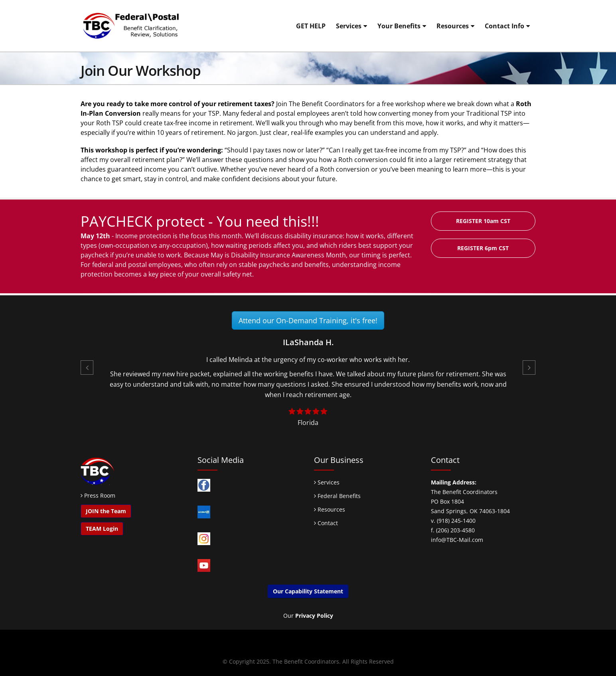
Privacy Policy (314, 616)
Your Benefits (399, 26)
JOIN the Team (106, 511)
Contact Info (504, 26)
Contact (326, 523)
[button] (87, 368)
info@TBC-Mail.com (457, 540)
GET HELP (311, 26)
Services (349, 26)
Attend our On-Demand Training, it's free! (308, 320)
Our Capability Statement (308, 591)
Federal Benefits (337, 496)
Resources (453, 26)
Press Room (100, 495)
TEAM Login (102, 529)
